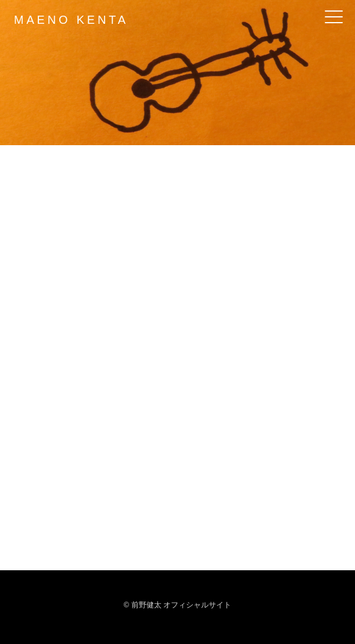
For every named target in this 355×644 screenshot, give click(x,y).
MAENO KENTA (71, 20)
